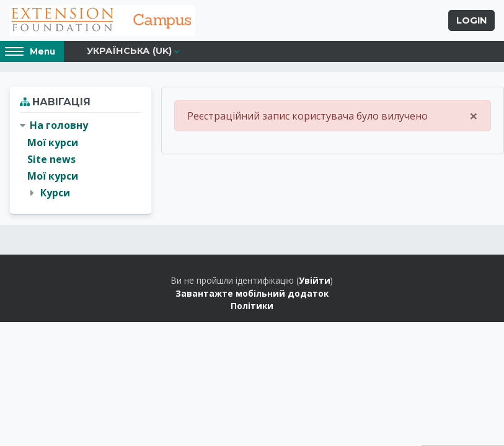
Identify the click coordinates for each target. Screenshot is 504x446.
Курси (55, 193)
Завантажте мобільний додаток (252, 293)
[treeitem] (81, 159)
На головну (59, 125)
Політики (252, 306)
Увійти (315, 280)
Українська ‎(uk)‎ (129, 51)
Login (471, 20)
